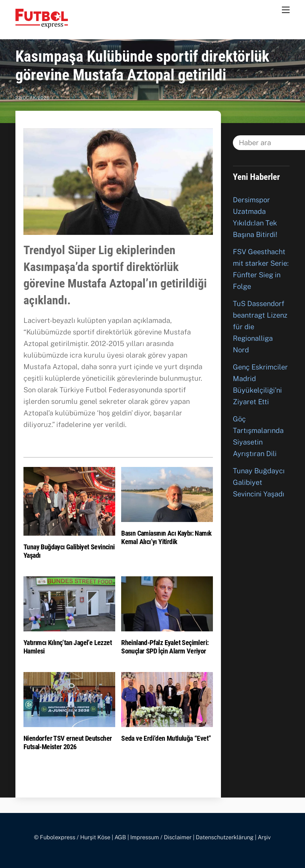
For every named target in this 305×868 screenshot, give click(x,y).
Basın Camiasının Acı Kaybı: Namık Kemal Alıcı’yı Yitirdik (166, 537)
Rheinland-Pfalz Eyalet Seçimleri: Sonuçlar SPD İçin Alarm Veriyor (165, 647)
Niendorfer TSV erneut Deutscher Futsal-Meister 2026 (68, 742)
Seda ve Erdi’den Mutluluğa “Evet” (166, 738)
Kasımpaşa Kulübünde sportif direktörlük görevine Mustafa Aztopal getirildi (142, 66)
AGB (120, 837)
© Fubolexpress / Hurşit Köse (72, 837)
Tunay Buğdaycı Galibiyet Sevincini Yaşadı (259, 482)
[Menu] (286, 9)
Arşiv (264, 837)
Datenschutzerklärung (225, 837)
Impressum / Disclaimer (161, 837)
